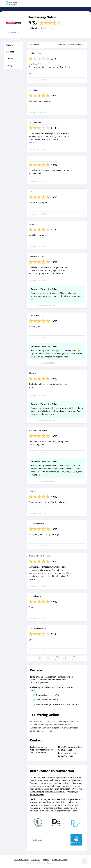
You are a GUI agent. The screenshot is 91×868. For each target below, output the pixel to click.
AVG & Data (36, 860)
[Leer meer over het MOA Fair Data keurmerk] (57, 823)
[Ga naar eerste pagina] (40, 658)
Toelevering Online (42, 17)
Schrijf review (47, 28)
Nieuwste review (76, 45)
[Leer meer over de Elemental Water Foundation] (76, 840)
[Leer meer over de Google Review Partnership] (38, 840)
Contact (46, 860)
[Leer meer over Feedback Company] (76, 823)
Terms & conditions (60, 860)
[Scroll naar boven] (84, 861)
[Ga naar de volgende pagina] (65, 658)
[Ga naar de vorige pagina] (48, 658)
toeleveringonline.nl (70, 753)
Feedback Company (47, 863)
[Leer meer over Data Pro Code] (38, 823)
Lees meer (33, 73)
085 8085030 (66, 750)
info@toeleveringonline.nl (72, 747)
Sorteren (62, 45)
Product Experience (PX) (55, 792)
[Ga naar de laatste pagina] (74, 658)
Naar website (13, 33)
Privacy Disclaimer (21, 860)
